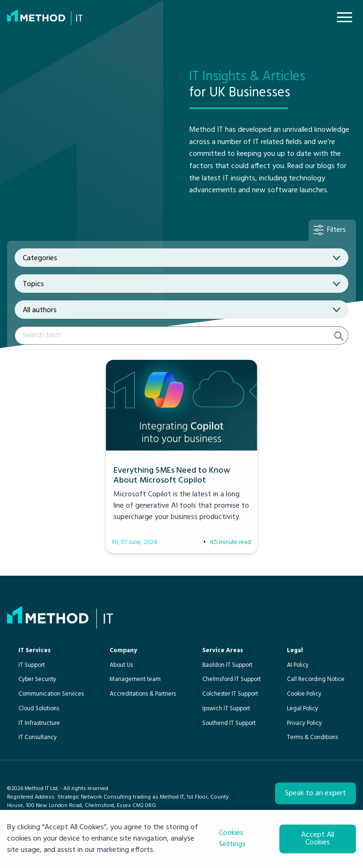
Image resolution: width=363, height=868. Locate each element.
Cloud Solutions (39, 709)
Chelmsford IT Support (232, 679)
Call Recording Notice (316, 679)
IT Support (32, 665)
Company (123, 651)
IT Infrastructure (39, 723)
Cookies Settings (232, 839)
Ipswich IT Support (226, 709)
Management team (135, 679)
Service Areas (223, 651)
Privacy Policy (304, 723)
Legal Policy (302, 709)
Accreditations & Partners (143, 694)
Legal (295, 651)
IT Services (35, 651)
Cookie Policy (304, 694)
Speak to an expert (315, 793)
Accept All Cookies (318, 839)
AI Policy (298, 665)
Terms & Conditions (312, 737)
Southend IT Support (229, 723)
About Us (121, 665)
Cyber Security (37, 679)
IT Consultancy (38, 737)
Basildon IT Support (227, 665)
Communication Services (51, 694)
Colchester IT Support (230, 694)
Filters (337, 230)
